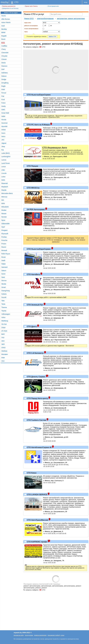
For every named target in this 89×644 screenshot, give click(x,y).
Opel (3, 227)
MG (3, 200)
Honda (4, 120)
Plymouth (5, 234)
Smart (4, 287)
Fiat (3, 96)
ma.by (5, 2)
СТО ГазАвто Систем (36, 420)
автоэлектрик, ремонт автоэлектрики (71, 18)
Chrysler (4, 56)
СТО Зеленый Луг (35, 305)
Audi (3, 26)
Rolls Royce (6, 254)
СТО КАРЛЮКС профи (37, 542)
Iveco (3, 136)
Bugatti (4, 36)
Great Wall (5, 113)
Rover (4, 257)
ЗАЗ (3, 341)
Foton (3, 103)
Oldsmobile (5, 224)
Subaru (4, 294)
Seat (3, 277)
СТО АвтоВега (33, 274)
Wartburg (5, 321)
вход (86, 2)
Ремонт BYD (29, 18)
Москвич (5, 354)
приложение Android (54, 635)
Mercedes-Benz (7, 193)
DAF (3, 69)
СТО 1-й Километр (35, 353)
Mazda (4, 190)
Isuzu (3, 133)
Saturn (4, 271)
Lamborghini (6, 157)
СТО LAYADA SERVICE (37, 495)
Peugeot (4, 230)
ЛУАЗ (3, 348)
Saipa (3, 264)
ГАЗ (3, 338)
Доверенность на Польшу (10, 8)
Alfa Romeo (6, 19)
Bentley (4, 29)
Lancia (4, 160)
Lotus (3, 177)
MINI (3, 203)
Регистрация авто (53, 6)
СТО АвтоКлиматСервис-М (39, 447)
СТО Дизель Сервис (36, 377)
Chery (4, 49)
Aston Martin (6, 22)
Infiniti (4, 130)
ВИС (3, 334)
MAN (3, 180)
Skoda (4, 284)
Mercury (4, 197)
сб (45, 25)
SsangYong (6, 291)
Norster (4, 217)
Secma (4, 281)
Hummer (5, 123)
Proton (4, 244)
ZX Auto (4, 331)
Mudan (4, 210)
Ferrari (4, 93)
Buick (3, 39)
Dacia (3, 63)
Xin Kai (4, 324)
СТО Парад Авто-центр (37, 398)
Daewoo (4, 66)
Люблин (4, 351)
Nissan (4, 214)
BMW (3, 32)
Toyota (4, 311)
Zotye (3, 327)
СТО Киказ (31, 473)
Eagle (3, 86)
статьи (62, 635)
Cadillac (4, 46)
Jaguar (4, 143)
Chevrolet (5, 53)
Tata (3, 301)
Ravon (4, 247)
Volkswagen (6, 314)
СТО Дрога (32, 327)
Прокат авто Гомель (31, 6)
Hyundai (4, 126)
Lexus (4, 167)
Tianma (4, 307)
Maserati (5, 183)
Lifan (3, 170)
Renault (4, 250)
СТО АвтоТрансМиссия (37, 520)
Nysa (3, 220)
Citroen (4, 59)
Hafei (3, 116)
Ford (3, 100)
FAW (3, 89)
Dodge (4, 79)
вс (51, 25)
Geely (4, 106)
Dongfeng (5, 83)
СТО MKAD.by (33, 188)
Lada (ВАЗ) (6, 153)
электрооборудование (45, 18)
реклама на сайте (19, 635)
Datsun (4, 76)
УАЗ (3, 361)
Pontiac (4, 237)
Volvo (3, 317)
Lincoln (4, 173)
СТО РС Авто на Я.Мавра (38, 125)
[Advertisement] (44, 609)
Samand (4, 267)
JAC (3, 140)
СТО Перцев (32, 166)
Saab (3, 260)
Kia (3, 150)
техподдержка (29, 635)
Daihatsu (5, 73)
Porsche (4, 240)
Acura (4, 16)
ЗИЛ (3, 344)
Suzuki (4, 297)
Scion (3, 274)
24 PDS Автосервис (36, 210)
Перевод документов (8, 6)
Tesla (3, 304)
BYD (3, 43)
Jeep (3, 146)
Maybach (5, 187)
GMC (3, 110)
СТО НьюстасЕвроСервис (39, 95)
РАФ (3, 358)
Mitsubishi (5, 207)
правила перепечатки (40, 635)
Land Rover (6, 163)
